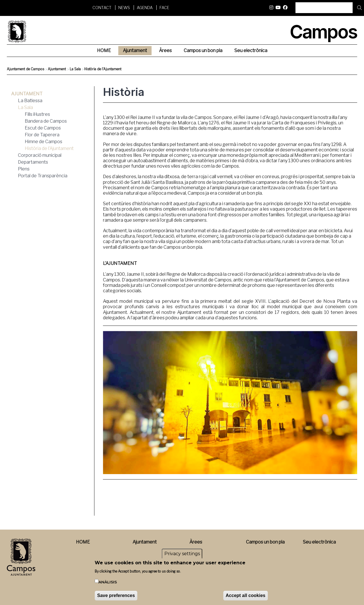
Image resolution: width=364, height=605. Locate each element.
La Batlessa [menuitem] (30, 101)
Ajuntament (57, 69)
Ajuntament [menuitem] (135, 51)
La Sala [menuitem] (25, 107)
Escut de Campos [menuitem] (43, 128)
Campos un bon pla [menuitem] (203, 51)
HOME (83, 542)
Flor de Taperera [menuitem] (42, 135)
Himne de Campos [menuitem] (44, 142)
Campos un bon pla (265, 542)
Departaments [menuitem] (33, 162)
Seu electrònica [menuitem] (251, 51)
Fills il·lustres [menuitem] (37, 114)
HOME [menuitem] (104, 51)
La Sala (75, 69)
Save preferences (116, 596)
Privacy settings (182, 554)
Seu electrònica (319, 542)
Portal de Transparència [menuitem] (43, 176)
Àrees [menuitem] (165, 51)
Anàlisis (108, 583)
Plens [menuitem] (24, 169)
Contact (102, 8)
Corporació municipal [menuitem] (40, 155)
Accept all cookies (246, 596)
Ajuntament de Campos (25, 69)
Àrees (196, 542)
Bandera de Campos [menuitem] (46, 121)
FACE (164, 8)
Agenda (145, 8)
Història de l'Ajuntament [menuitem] (49, 148)
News (124, 8)
